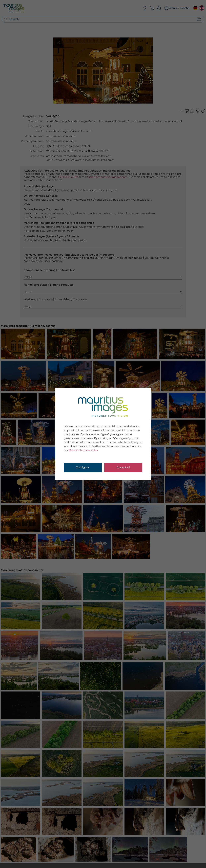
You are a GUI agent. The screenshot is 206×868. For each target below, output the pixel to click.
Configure (83, 467)
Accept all (123, 467)
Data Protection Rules (83, 450)
